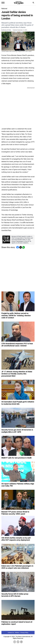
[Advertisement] (18, 107)
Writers (17, 633)
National (4, 9)
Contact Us (11, 633)
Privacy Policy (24, 633)
